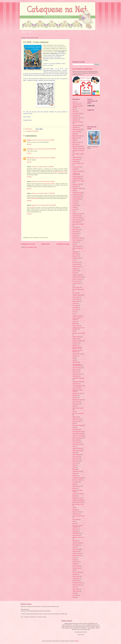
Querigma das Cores (77, 498)
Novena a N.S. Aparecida (78, 436)
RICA (74, 521)
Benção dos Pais (76, 138)
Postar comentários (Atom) (31, 247)
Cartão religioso (76, 159)
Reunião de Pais (76, 514)
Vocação (74, 593)
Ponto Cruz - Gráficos (77, 480)
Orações (74, 453)
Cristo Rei (75, 209)
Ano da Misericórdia (77, 114)
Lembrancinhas (76, 376)
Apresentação (75, 120)
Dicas (74, 244)
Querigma (75, 496)
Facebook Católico (77, 283)
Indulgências (75, 345)
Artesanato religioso (77, 125)
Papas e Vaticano (76, 461)
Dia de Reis (75, 236)
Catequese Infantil (76, 179)
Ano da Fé (75, 111)
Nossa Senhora (76, 430)
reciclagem (75, 510)
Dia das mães (75, 232)
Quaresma (75, 488)
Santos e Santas (76, 549)
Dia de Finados (76, 234)
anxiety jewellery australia (48, 184)
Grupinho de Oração (77, 316)
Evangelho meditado (77, 275)
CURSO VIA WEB (77, 218)
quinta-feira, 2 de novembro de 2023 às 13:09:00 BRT (43, 193)
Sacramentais (75, 531)
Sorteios (74, 558)
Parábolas (75, 465)
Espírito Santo (76, 271)
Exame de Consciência (77, 279)
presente (74, 484)
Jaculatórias (75, 356)
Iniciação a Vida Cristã (77, 354)
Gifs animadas (76, 306)
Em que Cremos (76, 262)
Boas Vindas (75, 144)
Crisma (74, 207)
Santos (74, 547)
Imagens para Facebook (78, 341)
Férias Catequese (76, 288)
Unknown (29, 140)
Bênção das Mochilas (77, 136)
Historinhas (75, 324)
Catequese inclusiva (77, 177)
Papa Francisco (76, 459)
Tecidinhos (75, 564)
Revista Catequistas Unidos (78, 516)
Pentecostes (75, 476)
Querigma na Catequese (78, 500)
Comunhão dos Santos (77, 193)
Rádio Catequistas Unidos (78, 504)
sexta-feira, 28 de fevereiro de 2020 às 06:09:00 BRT (45, 149)
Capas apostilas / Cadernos (78, 154)
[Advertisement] (86, 48)
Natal (74, 427)
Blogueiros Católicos (77, 142)
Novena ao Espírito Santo (78, 438)
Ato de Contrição (76, 132)
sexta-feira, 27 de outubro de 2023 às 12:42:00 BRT (43, 167)
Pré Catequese (76, 482)
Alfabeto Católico (76, 104)
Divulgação (75, 252)
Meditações (75, 396)
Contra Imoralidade (77, 199)
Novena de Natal (76, 440)
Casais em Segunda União (78, 164)
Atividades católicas (77, 130)
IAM (74, 331)
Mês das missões (76, 402)
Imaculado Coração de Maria (79, 333)
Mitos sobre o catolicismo (78, 414)
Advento (74, 102)
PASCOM (75, 469)
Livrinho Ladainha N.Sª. (78, 386)
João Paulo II (75, 362)
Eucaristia (75, 273)
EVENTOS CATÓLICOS (78, 277)
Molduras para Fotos (77, 419)
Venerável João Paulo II (78, 583)
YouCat (74, 597)
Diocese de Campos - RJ (78, 248)
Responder (29, 144)
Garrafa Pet (75, 303)
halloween (75, 322)
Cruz (74, 211)
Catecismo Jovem (76, 167)
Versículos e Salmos (77, 585)
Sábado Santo (75, 529)
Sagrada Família (76, 535)
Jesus (74, 360)
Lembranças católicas (77, 374)
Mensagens (75, 398)
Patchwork (75, 474)
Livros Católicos (76, 388)
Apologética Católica (77, 118)
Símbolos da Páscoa (77, 555)
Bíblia (74, 140)
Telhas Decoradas (76, 566)
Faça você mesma (76, 281)
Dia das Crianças (76, 230)
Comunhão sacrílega (77, 195)
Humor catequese (76, 326)
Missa (74, 411)
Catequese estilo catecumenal (76, 174)
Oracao (74, 446)
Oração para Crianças (77, 451)
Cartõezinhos (75, 161)
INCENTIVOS (76, 343)
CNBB (74, 190)
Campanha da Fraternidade (32, 131)
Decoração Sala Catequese (78, 224)
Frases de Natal (76, 299)
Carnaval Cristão (76, 157)
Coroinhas (75, 203)
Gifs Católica (75, 308)
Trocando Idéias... (76, 579)
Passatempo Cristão (77, 471)
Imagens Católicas (76, 337)
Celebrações (75, 186)
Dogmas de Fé (76, 256)
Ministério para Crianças (78, 408)
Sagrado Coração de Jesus (78, 537)
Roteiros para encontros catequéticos (78, 526)
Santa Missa (75, 541)
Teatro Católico (76, 562)
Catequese (75, 169)
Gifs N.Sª (75, 312)
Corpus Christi (76, 205)
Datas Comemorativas (77, 220)
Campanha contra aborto (78, 148)
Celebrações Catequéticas (78, 188)
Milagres (74, 406)
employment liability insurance (60, 172)
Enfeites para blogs (77, 267)
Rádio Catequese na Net (78, 502)
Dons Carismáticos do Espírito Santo (82, 69)
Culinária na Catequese (77, 214)
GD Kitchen (32, 207)
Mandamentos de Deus (77, 393)
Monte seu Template (77, 421)
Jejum (74, 358)
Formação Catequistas (77, 295)
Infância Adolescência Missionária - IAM (77, 348)
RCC (74, 508)
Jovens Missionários (77, 368)
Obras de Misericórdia (77, 444)
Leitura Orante (76, 372)
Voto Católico (75, 595)
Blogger (77, 641)
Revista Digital (76, 519)
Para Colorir (75, 463)
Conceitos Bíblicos (77, 197)
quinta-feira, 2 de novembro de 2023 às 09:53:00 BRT (43, 182)
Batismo (74, 134)
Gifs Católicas (76, 310)
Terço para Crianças (77, 572)
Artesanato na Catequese (78, 122)
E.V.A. (74, 260)
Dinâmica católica (76, 246)
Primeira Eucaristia (77, 486)
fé (73, 285)
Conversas (75, 201)
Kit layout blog (76, 370)
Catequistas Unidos (77, 184)
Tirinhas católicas (76, 576)
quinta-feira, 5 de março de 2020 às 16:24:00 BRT (45, 158)
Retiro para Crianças (77, 512)
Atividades (75, 127)
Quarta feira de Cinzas (77, 494)
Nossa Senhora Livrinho (78, 434)
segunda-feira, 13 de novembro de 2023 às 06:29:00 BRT (44, 205)
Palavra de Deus (76, 457)
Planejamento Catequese (78, 478)
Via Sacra (75, 587)
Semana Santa (76, 551)
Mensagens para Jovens (78, 400)
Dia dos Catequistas (77, 240)
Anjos (74, 109)
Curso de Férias (76, 216)
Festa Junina (75, 293)
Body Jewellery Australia (33, 198)
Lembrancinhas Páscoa (77, 382)
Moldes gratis (75, 417)
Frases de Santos (76, 301)
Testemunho (75, 574)
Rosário (74, 524)
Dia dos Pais (75, 242)
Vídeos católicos (76, 591)
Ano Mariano (75, 116)
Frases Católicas (76, 297)
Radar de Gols (30, 158)
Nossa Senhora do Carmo (78, 432)
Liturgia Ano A (76, 384)
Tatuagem (75, 560)
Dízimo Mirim (76, 254)
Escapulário (75, 269)
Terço (74, 570)
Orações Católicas (76, 455)
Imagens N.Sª (75, 339)
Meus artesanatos (76, 404)
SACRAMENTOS (76, 533)
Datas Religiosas (76, 222)
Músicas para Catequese (78, 425)
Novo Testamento (76, 442)
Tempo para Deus (76, 568)
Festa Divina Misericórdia (78, 290)
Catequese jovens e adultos (78, 181)
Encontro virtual (76, 264)
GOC (74, 314)
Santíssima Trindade (77, 543)
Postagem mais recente (28, 244)
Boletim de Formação (77, 146)
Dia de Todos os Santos (78, 238)
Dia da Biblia (75, 227)
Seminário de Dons (77, 553)
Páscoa (74, 467)
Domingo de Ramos (77, 258)
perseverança (30, 149)
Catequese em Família (77, 171)
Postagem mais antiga (63, 244)
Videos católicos (76, 589)
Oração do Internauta (77, 448)
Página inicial (46, 244)
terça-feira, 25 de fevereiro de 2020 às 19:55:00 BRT (43, 140)
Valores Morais (76, 581)
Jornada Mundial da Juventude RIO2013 (77, 365)
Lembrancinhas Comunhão (78, 378)
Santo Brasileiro (76, 545)
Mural (74, 423)
